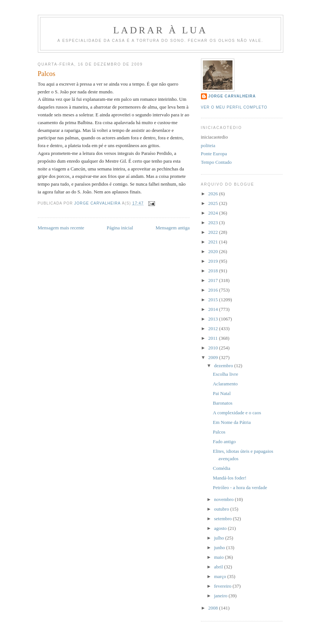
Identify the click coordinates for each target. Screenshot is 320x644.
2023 (214, 223)
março (221, 576)
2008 (214, 608)
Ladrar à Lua (160, 30)
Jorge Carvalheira (232, 96)
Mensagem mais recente (61, 228)
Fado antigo (224, 441)
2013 (214, 319)
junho (220, 547)
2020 (214, 251)
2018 (214, 271)
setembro (223, 519)
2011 (214, 338)
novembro (224, 499)
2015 (214, 300)
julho (220, 538)
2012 (214, 328)
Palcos (219, 432)
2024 (214, 213)
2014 (214, 309)
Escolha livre (225, 374)
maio (219, 557)
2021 (214, 242)
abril (219, 567)
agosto (221, 528)
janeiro (221, 596)
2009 (214, 357)
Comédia (222, 468)
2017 (214, 280)
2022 (214, 232)
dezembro (224, 366)
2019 (214, 261)
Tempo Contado (216, 162)
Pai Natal (222, 393)
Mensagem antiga (172, 228)
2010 (214, 348)
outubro (222, 509)
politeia (208, 145)
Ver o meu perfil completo (234, 107)
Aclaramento (225, 384)
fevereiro (223, 586)
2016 (214, 290)
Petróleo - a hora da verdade (240, 487)
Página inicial (120, 228)
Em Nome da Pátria (232, 422)
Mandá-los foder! (230, 478)
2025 (214, 203)
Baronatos (223, 403)
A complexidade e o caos (237, 413)
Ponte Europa (214, 154)
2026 (214, 194)
